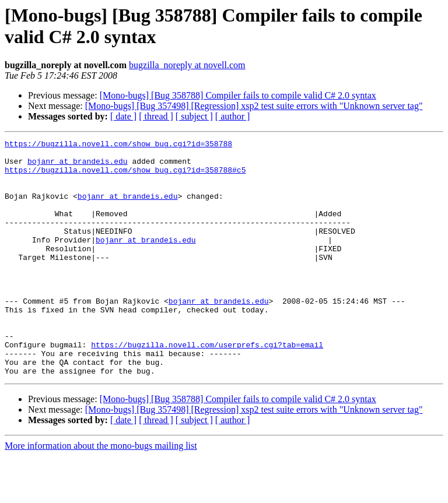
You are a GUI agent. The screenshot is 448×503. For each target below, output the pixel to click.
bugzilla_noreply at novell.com (187, 65)
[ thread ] (156, 116)
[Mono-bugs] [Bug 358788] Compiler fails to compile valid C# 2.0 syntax (238, 95)
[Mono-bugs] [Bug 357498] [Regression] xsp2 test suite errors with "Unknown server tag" (254, 106)
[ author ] (233, 116)
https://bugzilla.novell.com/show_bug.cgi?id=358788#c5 (125, 177)
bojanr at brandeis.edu (78, 166)
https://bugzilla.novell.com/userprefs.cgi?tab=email (207, 386)
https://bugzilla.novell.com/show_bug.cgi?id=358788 (118, 145)
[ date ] (123, 116)
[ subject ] (194, 116)
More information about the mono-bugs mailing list (101, 493)
